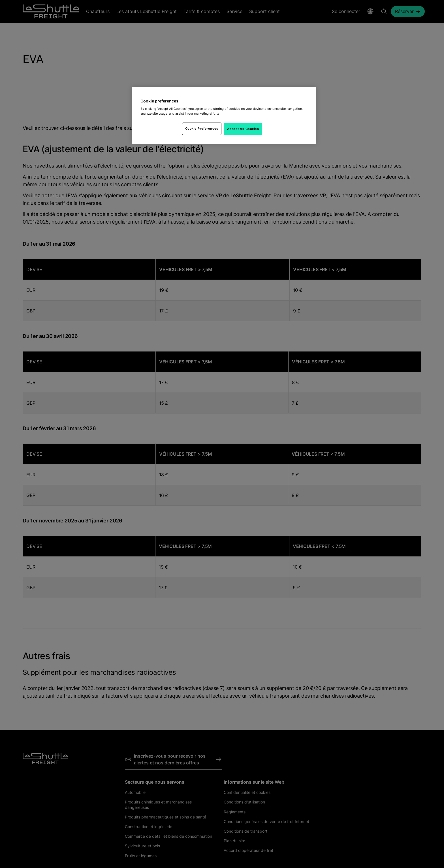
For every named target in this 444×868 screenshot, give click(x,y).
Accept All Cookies (243, 129)
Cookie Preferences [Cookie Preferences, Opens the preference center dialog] (202, 128)
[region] (224, 115)
